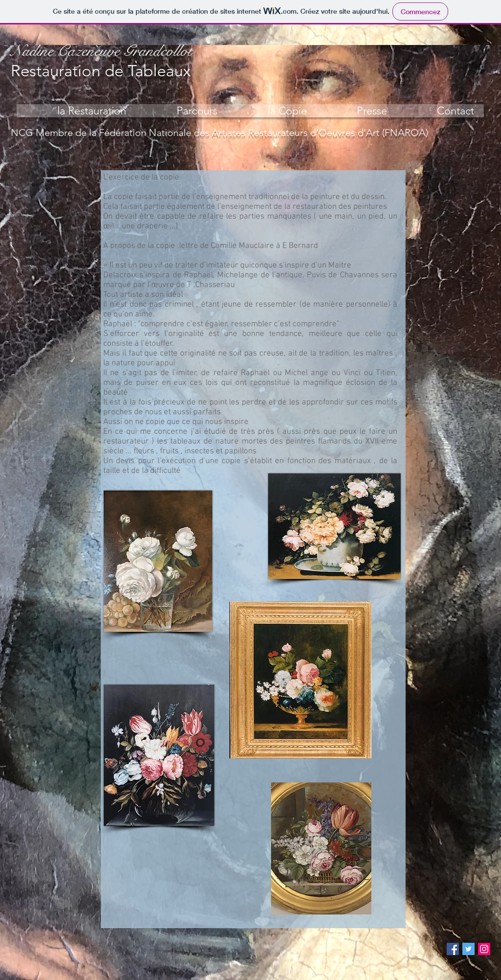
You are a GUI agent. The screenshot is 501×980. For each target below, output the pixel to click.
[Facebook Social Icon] (453, 949)
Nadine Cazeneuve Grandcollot (102, 51)
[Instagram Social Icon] (484, 949)
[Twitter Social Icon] (468, 949)
